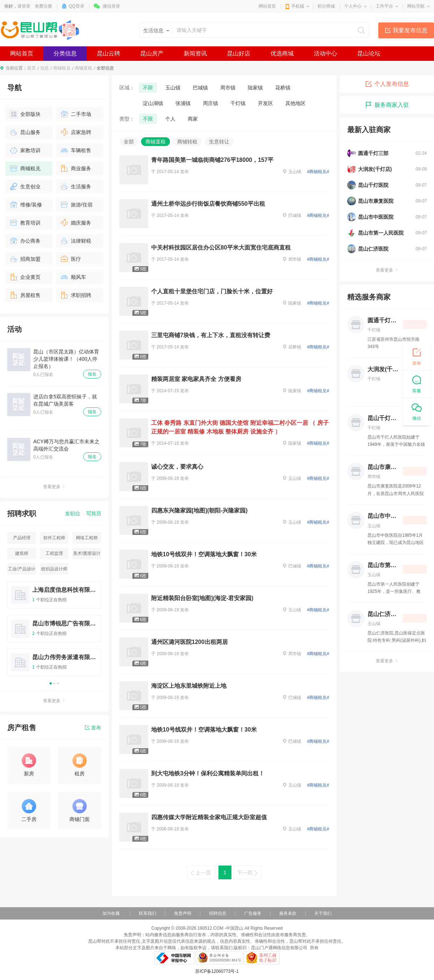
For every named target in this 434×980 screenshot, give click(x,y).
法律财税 (75, 241)
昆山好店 (239, 53)
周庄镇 (210, 103)
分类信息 (65, 53)
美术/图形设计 (87, 553)
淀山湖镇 (153, 103)
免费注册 (43, 6)
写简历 (94, 514)
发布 (93, 728)
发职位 (73, 514)
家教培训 (25, 150)
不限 (148, 88)
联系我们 (148, 913)
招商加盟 (25, 259)
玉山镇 (173, 88)
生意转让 (219, 142)
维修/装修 (25, 205)
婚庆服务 (75, 223)
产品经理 (22, 538)
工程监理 (54, 553)
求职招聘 (75, 295)
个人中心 (353, 6)
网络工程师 (87, 538)
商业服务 (75, 168)
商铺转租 (187, 142)
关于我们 (323, 913)
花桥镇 (283, 88)
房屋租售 (25, 295)
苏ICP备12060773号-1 (217, 971)
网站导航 (416, 6)
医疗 (70, 259)
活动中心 (325, 53)
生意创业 (25, 187)
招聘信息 (218, 913)
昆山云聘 (109, 53)
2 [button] (54, 683)
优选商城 (282, 53)
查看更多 (54, 487)
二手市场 (75, 114)
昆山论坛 (369, 53)
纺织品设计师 (54, 569)
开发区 (265, 103)
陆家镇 (255, 88)
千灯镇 (238, 103)
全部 (129, 142)
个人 (170, 119)
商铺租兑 (62, 68)
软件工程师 (54, 538)
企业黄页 (25, 277)
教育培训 (25, 223)
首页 (31, 68)
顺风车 (73, 277)
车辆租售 (75, 150)
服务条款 (288, 913)
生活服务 (75, 187)
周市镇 (228, 88)
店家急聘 (75, 132)
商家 (193, 119)
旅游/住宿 (76, 205)
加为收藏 (111, 913)
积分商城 (326, 6)
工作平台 (384, 6)
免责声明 (183, 913)
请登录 (24, 6)
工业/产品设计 (22, 569)
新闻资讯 (195, 53)
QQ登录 (76, 6)
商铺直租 (84, 68)
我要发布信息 (410, 30)
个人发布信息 (387, 84)
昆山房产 (152, 53)
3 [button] (58, 683)
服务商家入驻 (387, 105)
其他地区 (295, 103)
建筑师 (22, 553)
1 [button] (51, 683)
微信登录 (111, 6)
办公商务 (25, 241)
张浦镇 (183, 103)
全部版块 (25, 114)
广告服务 (253, 913)
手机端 (298, 6)
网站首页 (267, 6)
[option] (54, 632)
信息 (44, 68)
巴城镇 (200, 88)
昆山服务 (25, 132)
